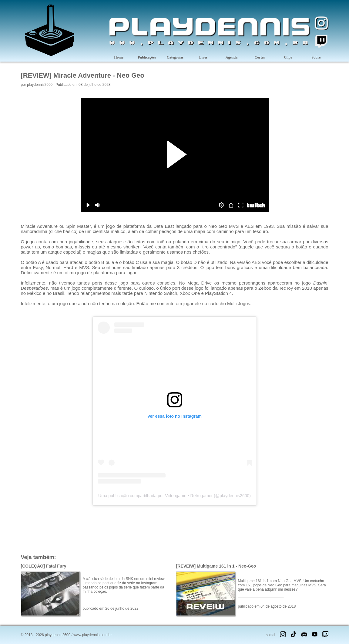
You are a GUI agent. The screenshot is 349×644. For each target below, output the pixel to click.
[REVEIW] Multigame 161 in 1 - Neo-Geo (216, 566)
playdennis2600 (40, 85)
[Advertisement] (175, 529)
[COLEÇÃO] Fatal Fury (44, 566)
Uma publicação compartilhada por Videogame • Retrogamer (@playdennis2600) (174, 496)
